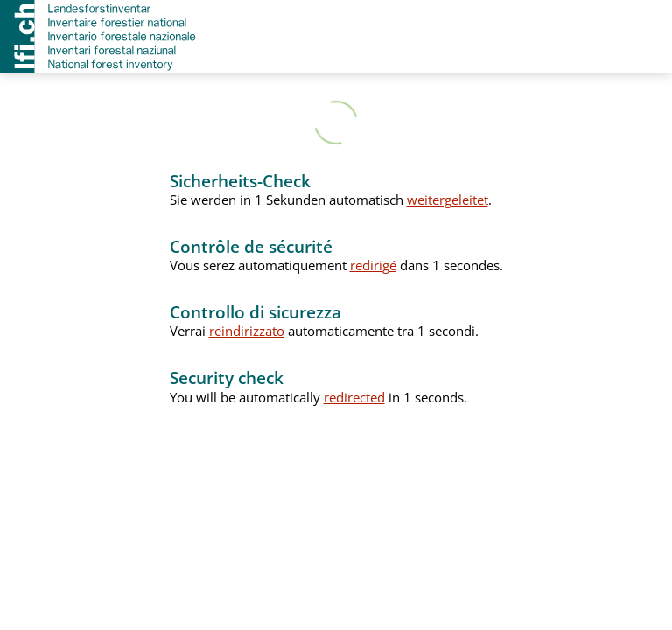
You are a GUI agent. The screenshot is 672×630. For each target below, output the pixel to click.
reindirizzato (247, 331)
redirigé (373, 265)
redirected (354, 397)
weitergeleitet (448, 199)
